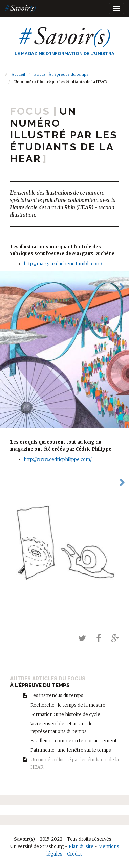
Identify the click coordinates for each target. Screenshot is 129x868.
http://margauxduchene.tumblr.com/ (63, 264)
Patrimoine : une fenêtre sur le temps (71, 750)
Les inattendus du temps (57, 696)
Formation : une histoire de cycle (65, 714)
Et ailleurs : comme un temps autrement (74, 741)
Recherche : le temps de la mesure (68, 705)
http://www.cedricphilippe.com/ (58, 459)
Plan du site (81, 847)
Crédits (75, 854)
